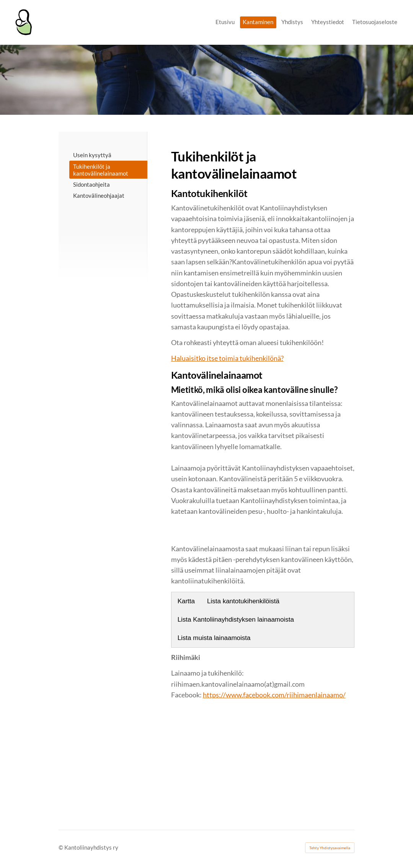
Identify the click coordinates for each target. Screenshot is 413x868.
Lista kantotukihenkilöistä (243, 601)
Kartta (186, 601)
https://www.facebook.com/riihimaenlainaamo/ (274, 695)
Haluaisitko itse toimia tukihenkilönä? (227, 358)
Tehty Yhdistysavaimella (330, 848)
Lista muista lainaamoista (214, 638)
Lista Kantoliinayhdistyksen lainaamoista (236, 620)
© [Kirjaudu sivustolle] (61, 847)
